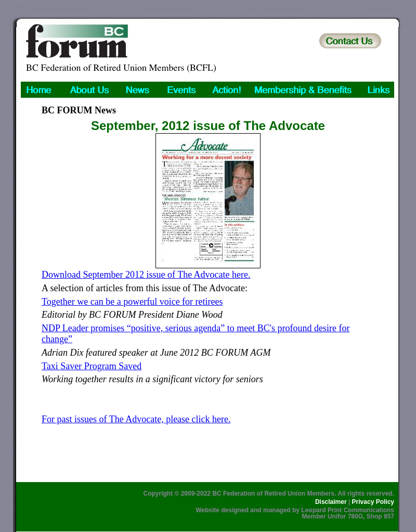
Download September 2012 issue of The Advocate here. (146, 275)
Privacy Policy (373, 502)
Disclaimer (331, 502)
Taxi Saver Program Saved (92, 366)
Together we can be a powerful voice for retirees (132, 302)
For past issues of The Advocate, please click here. (136, 419)
